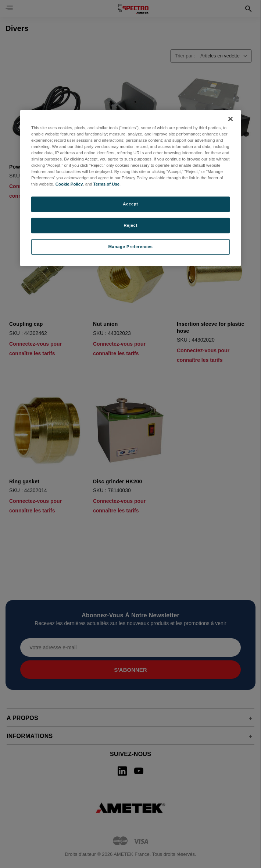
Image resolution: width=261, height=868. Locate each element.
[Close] (230, 119)
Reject (130, 225)
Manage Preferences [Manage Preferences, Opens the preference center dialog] (131, 247)
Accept (130, 204)
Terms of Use (106, 184)
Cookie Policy (69, 184)
